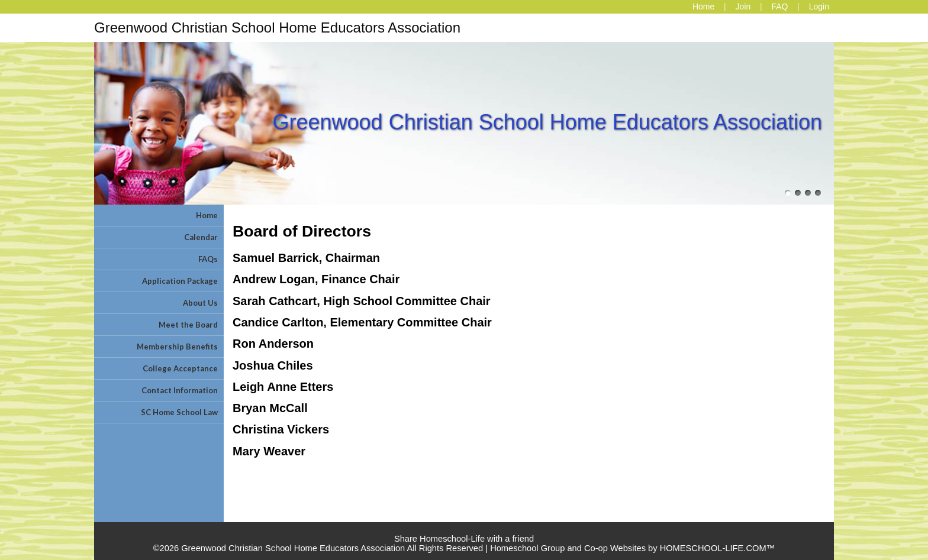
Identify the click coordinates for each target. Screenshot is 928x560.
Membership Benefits (177, 347)
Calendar (201, 237)
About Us (200, 303)
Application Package (180, 281)
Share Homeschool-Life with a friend (464, 539)
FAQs (208, 259)
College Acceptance (180, 368)
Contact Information (180, 390)
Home (207, 215)
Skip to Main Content (464, 529)
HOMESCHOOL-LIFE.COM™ (718, 548)
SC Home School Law (179, 412)
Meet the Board (188, 325)
